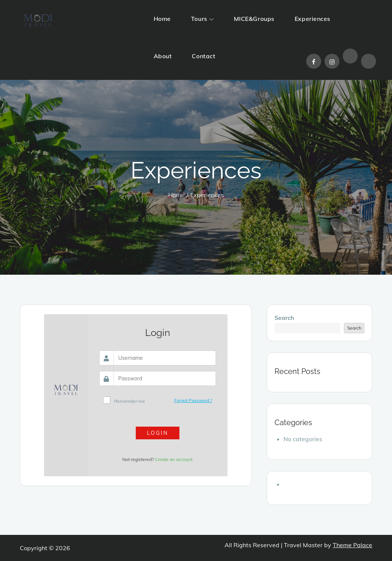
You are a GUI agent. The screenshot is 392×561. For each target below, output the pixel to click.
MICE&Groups (254, 19)
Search (284, 318)
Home (162, 19)
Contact (203, 56)
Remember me (130, 401)
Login (158, 433)
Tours (202, 19)
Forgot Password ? (193, 400)
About (163, 56)
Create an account (174, 459)
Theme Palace (352, 545)
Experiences (313, 19)
